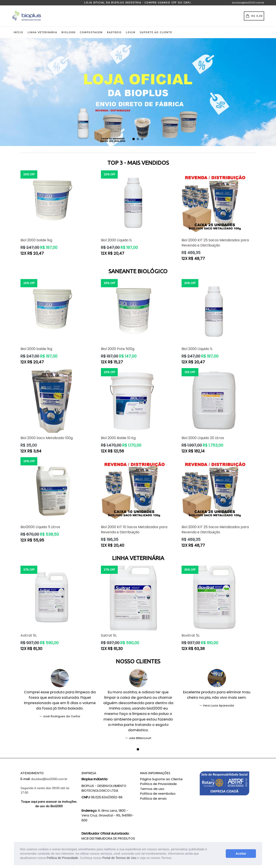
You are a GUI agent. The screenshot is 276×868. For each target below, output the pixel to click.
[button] (174, 858)
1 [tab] (134, 139)
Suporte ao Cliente (156, 32)
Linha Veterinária (42, 32)
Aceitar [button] (241, 854)
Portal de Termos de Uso (119, 858)
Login (131, 32)
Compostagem (91, 32)
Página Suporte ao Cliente (161, 779)
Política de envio (153, 798)
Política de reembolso (158, 793)
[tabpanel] (138, 92)
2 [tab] (138, 139)
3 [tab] (142, 139)
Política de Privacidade (62, 858)
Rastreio (114, 32)
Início (18, 32)
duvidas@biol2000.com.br (248, 3)
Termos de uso (152, 789)
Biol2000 (68, 32)
